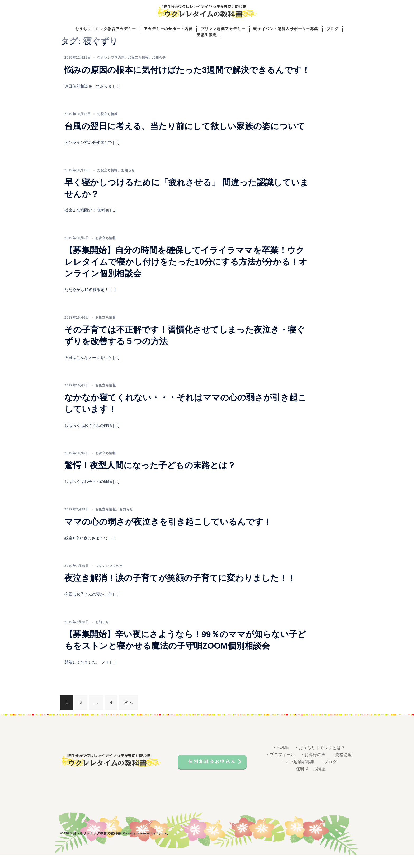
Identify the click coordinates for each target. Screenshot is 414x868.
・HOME (281, 762)
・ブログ (328, 776)
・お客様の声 (313, 769)
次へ (128, 717)
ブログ (332, 29)
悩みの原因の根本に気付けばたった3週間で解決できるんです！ (187, 84)
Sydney (162, 846)
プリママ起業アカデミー (223, 29)
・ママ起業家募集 (298, 776)
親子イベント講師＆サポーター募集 (286, 29)
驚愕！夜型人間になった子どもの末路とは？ (150, 480)
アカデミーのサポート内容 (168, 29)
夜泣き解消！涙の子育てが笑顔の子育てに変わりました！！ (180, 592)
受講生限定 (207, 36)
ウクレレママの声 (111, 72)
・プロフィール (280, 769)
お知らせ (159, 72)
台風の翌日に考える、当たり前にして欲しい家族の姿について (185, 141)
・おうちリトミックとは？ (320, 762)
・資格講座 (341, 769)
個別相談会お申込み (213, 774)
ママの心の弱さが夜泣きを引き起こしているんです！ (168, 536)
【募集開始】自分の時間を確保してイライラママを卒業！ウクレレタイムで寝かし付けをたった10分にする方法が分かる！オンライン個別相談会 (186, 276)
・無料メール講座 (309, 783)
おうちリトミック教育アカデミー (105, 29)
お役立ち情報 (138, 72)
